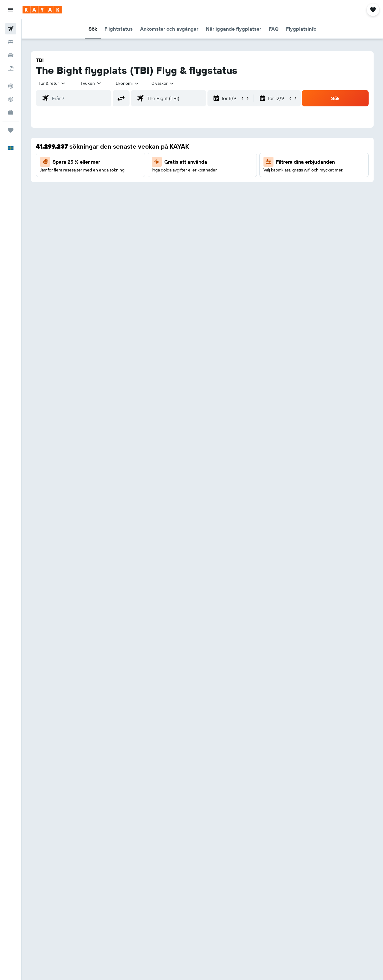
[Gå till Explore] (11, 86)
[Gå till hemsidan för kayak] (42, 10)
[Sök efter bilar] (11, 55)
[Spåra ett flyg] (11, 99)
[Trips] (11, 130)
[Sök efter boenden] (11, 42)
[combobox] (128, 83)
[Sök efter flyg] (11, 29)
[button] (11, 10)
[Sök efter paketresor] (11, 68)
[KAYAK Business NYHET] (11, 112)
